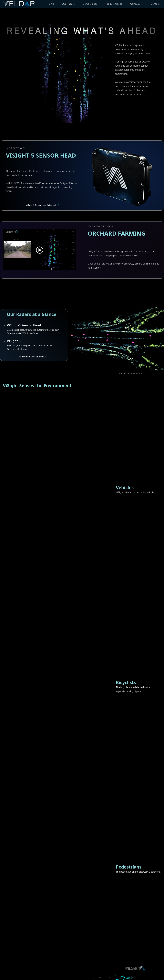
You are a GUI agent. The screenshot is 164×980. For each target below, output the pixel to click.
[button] (136, 4)
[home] (19, 4)
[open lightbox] (40, 249)
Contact (155, 4)
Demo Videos (90, 4)
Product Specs (114, 4)
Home (51, 4)
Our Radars (68, 4)
